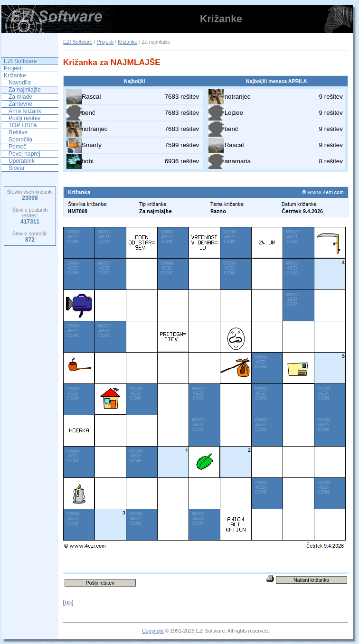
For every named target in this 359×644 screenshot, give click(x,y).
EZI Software (78, 42)
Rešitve (18, 132)
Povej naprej (24, 154)
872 (30, 240)
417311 (30, 222)
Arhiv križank (25, 111)
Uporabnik (22, 161)
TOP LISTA (23, 125)
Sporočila (20, 140)
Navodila (20, 83)
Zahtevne (20, 104)
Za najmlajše (25, 90)
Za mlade (20, 97)
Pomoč (17, 147)
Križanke (128, 42)
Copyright (153, 631)
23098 (30, 198)
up (68, 602)
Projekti (105, 42)
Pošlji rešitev (24, 118)
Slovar (17, 168)
